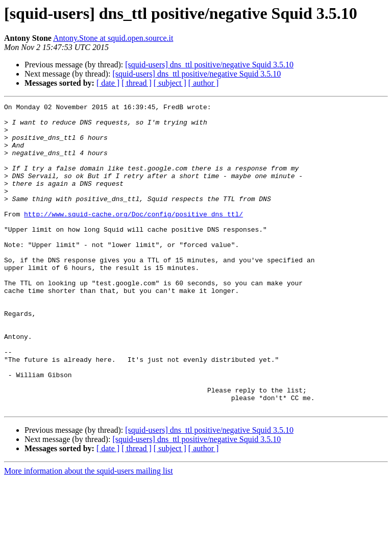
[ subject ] (170, 83)
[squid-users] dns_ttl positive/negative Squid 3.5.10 (209, 65)
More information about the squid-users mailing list (89, 532)
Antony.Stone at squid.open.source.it (113, 38)
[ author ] (204, 83)
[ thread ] (137, 83)
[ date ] (108, 83)
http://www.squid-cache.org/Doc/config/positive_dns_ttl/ (133, 237)
